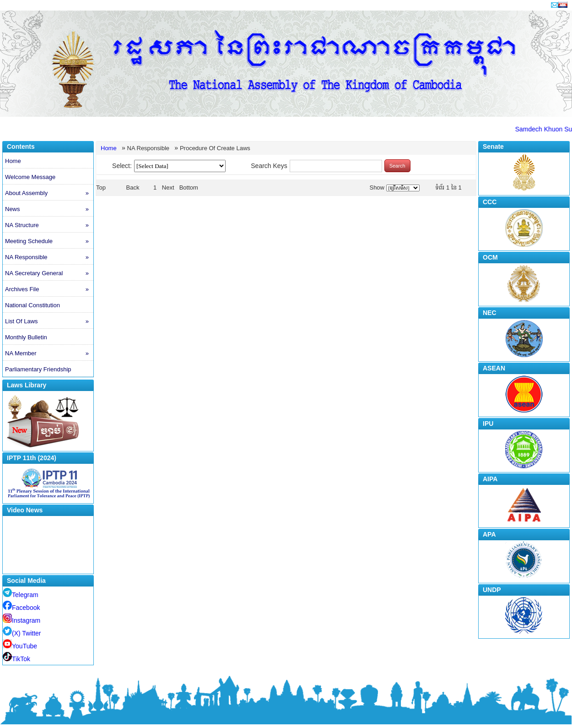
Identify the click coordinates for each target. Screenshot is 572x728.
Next (168, 187)
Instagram (22, 620)
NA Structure (49, 225)
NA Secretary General (49, 273)
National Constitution (32, 305)
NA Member (49, 353)
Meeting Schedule (49, 241)
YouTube (20, 646)
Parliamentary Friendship (38, 369)
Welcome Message (30, 177)
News (49, 209)
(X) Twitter (22, 633)
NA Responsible (49, 257)
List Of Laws (49, 321)
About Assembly (49, 193)
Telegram (21, 595)
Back (133, 187)
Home (13, 161)
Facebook (21, 608)
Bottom (189, 187)
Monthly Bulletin (26, 337)
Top (101, 187)
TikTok (16, 659)
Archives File (49, 289)
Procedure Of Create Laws (215, 148)
